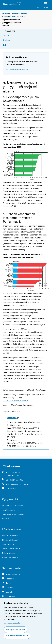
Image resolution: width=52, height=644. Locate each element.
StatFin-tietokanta (10, 535)
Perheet (24, 14)
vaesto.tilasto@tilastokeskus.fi (15, 400)
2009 (5, 17)
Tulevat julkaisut (9, 553)
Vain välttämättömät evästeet (17, 636)
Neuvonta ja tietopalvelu (13, 505)
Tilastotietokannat (10, 540)
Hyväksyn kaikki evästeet (15, 629)
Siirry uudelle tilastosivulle (16, 69)
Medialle (6, 519)
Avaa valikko (8, 31)
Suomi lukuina (8, 544)
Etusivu (5, 14)
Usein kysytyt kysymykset (13, 514)
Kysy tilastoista (9, 510)
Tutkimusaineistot (10, 557)
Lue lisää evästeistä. (12, 623)
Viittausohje (13, 418)
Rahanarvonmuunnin (11, 549)
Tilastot (14, 14)
